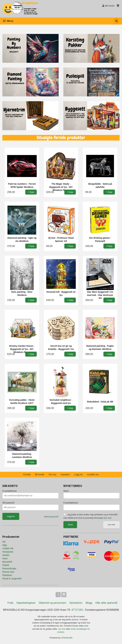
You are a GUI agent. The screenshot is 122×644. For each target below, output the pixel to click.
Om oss (52, 474)
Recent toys (8, 572)
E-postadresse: (71, 503)
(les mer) (108, 518)
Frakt (10, 603)
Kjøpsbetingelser (26, 603)
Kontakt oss (93, 474)
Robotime (7, 575)
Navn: (66, 491)
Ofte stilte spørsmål (106, 603)
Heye (5, 558)
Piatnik (6, 565)
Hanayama (8, 552)
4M (4, 542)
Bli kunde (40, 474)
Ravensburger (9, 568)
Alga (5, 545)
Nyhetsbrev (76, 603)
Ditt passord (8, 503)
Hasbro (6, 555)
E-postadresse (10, 491)
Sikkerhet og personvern (53, 603)
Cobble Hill (8, 548)
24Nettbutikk (67, 638)
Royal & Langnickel (12, 579)
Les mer (111, 525)
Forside (27, 474)
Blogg (89, 603)
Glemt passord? (51, 517)
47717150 (77, 610)
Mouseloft (7, 562)
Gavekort (65, 474)
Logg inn (78, 474)
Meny (8, 21)
